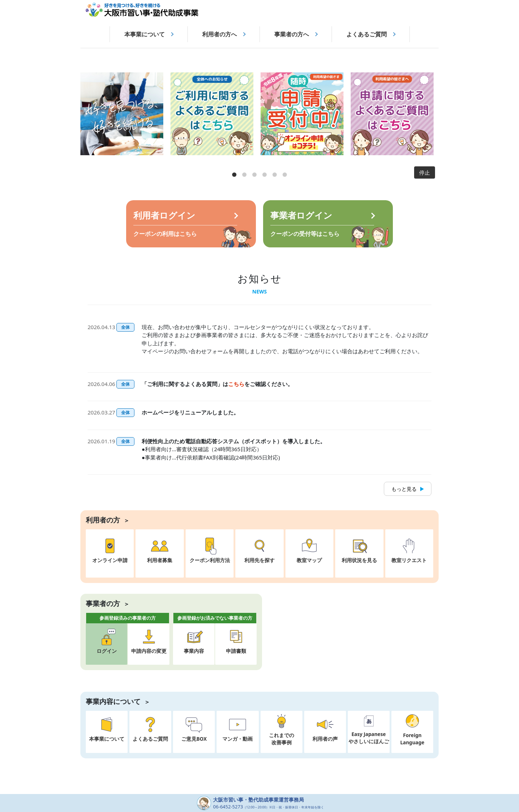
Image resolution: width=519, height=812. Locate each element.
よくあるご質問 (367, 34)
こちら (236, 384)
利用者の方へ (219, 34)
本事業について (145, 34)
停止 (425, 172)
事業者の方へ (292, 34)
